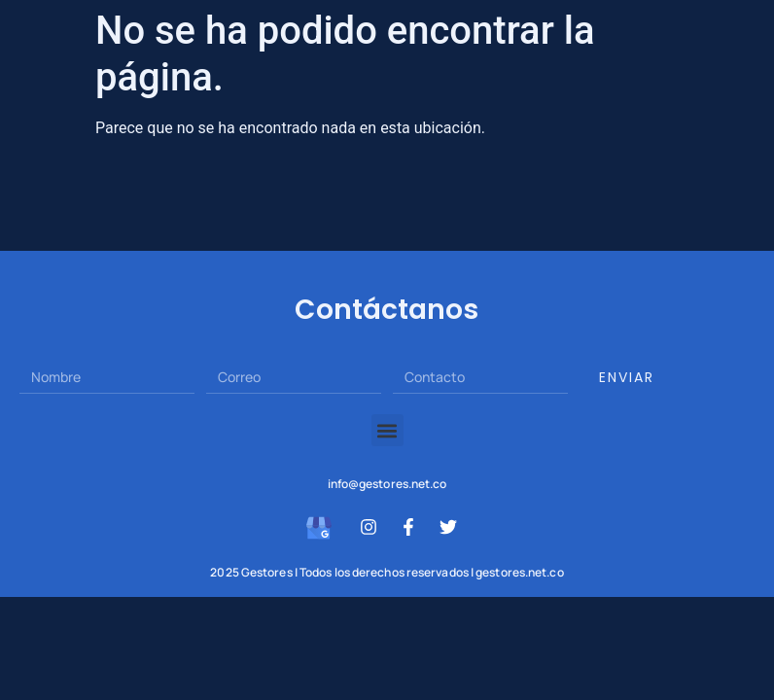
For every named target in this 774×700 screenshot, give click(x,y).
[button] (387, 430)
